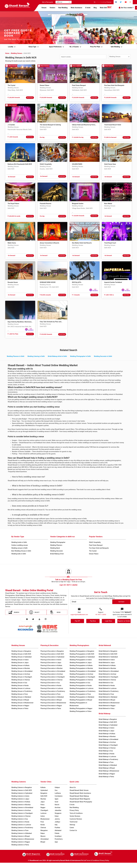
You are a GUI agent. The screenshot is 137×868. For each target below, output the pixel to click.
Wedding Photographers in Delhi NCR (82, 654)
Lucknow (44, 813)
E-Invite (88, 8)
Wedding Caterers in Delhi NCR (22, 790)
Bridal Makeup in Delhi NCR (108, 722)
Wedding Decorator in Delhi (103, 356)
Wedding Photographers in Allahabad (82, 697)
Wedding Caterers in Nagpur (21, 842)
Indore (43, 816)
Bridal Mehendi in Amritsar (107, 674)
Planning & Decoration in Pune (50, 694)
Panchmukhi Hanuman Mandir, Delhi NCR (20, 130)
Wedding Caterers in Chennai (21, 816)
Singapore (58, 813)
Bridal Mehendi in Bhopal (107, 700)
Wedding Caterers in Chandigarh (22, 813)
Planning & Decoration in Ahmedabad (53, 671)
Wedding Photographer (58, 542)
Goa (56, 790)
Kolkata (43, 787)
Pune (42, 822)
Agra (56, 842)
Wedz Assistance (76, 8)
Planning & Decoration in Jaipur (51, 663)
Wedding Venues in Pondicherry (22, 691)
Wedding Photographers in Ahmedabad (82, 671)
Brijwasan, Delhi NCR (47, 90)
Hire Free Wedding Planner (103, 2)
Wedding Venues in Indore (20, 660)
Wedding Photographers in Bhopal (81, 700)
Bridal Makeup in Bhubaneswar (109, 771)
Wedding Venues (17, 53)
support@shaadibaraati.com (79, 615)
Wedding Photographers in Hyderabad (82, 657)
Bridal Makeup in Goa (106, 751)
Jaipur (43, 802)
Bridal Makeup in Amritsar (107, 742)
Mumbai (43, 799)
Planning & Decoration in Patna (51, 708)
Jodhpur (57, 822)
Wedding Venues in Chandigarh (22, 677)
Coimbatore (59, 796)
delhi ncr (61, 2)
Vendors (52, 8)
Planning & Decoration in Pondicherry (53, 691)
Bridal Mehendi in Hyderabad (108, 657)
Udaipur (57, 787)
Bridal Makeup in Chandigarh (108, 745)
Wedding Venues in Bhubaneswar (22, 703)
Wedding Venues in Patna (20, 708)
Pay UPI (77, 621)
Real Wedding (63, 8)
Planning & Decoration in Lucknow (52, 688)
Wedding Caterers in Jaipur (20, 799)
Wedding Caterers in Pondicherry (22, 828)
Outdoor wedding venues (20, 545)
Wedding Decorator (57, 551)
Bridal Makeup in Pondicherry (108, 759)
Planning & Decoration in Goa (50, 683)
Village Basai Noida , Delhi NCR (82, 208)
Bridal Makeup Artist (57, 554)
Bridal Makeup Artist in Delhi (57, 356)
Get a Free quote (48, 2)
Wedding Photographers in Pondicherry (82, 691)
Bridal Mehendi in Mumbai (107, 668)
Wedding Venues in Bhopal (20, 700)
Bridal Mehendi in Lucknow (108, 688)
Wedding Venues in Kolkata (20, 665)
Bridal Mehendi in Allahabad (108, 697)
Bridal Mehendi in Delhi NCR (108, 654)
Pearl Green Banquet (96, 545)
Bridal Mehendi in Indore (107, 660)
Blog (95, 8)
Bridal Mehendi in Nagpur (107, 706)
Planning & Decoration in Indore (51, 660)
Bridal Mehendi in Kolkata (107, 665)
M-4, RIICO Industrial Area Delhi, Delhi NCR (20, 327)
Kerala (43, 825)
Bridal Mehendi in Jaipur (107, 663)
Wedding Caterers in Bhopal (21, 836)
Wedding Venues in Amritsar (21, 674)
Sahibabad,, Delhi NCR (79, 90)
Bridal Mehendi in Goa (106, 683)
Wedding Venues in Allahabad (21, 697)
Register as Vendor (124, 621)
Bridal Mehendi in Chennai (107, 680)
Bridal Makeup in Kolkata (107, 734)
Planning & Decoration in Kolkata (51, 665)
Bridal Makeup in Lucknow (107, 757)
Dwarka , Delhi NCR (46, 169)
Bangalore (44, 793)
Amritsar (58, 807)
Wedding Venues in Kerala (20, 686)
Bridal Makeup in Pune (106, 762)
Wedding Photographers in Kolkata (81, 665)
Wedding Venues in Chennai (21, 680)
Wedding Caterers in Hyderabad (22, 793)
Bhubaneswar (45, 819)
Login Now (108, 621)
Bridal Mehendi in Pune (106, 694)
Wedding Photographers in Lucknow (81, 688)
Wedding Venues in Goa (19, 683)
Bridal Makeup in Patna (106, 777)
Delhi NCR (27, 53)
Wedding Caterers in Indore (20, 796)
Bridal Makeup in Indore (107, 728)
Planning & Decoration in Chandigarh (53, 677)
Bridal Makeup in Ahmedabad (108, 739)
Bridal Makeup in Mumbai (107, 736)
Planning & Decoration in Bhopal (51, 700)
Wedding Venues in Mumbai (21, 668)
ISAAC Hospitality (95, 542)
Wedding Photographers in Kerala (81, 686)
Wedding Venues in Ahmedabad (22, 671)
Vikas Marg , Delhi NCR (15, 90)
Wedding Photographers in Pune (80, 694)
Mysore (43, 836)
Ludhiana (58, 793)
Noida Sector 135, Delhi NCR (49, 287)
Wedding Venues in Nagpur (20, 706)
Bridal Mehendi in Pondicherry (109, 691)
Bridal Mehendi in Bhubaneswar (109, 703)
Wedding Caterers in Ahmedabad (22, 807)
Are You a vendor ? (126, 8)
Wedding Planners (56, 545)
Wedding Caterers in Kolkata (21, 802)
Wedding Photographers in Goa (80, 683)
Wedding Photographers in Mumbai (81, 668)
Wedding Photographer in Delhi (80, 356)
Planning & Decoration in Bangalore (52, 651)
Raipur (43, 833)
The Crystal (93, 551)
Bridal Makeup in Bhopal (107, 768)
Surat (56, 802)
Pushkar (57, 828)
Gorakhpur (58, 836)
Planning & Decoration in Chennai (52, 680)
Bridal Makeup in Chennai (107, 748)
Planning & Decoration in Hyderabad (52, 657)
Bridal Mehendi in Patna (107, 708)
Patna (42, 805)
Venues (44, 8)
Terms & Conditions (93, 860)
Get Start (121, 602)
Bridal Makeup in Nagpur (107, 774)
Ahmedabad (45, 839)
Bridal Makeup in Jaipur (106, 731)
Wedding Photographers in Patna (80, 711)
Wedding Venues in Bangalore (21, 651)
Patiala (57, 833)
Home (7, 53)
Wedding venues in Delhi (19, 548)
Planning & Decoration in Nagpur (51, 706)
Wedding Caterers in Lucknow (21, 825)
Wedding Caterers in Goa (20, 819)
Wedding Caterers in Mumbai (21, 805)
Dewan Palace (94, 554)
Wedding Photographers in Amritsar (81, 674)
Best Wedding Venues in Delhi (21, 551)
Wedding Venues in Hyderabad (21, 657)
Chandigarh (44, 810)
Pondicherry (59, 839)
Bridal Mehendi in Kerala (107, 686)
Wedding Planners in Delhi (16, 356)
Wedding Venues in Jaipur (20, 663)
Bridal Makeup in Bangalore (108, 719)
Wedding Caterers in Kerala (20, 822)
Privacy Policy (104, 860)
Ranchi (57, 805)
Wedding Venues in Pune (20, 694)
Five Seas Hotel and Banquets (99, 548)
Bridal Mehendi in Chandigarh (108, 677)
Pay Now (93, 621)
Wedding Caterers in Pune (20, 830)
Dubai (57, 816)
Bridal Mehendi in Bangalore (108, 651)
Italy (56, 825)
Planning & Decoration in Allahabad (52, 697)
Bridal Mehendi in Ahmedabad (109, 671)
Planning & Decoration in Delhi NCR (52, 654)
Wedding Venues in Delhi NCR (21, 654)
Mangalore (44, 830)
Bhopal (43, 842)
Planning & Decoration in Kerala (51, 686)
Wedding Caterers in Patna (20, 845)
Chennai (43, 828)
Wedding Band (55, 548)
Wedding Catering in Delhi (36, 356)
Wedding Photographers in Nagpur (81, 708)
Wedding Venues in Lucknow (21, 688)
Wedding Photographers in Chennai (81, 680)
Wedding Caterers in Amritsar (21, 810)
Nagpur (43, 807)
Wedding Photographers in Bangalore (82, 651)
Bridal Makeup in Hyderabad (108, 725)
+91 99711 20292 (101, 615)
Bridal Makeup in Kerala (106, 754)
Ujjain (57, 799)
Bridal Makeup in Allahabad (108, 765)
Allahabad (58, 830)
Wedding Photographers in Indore (81, 660)
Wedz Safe (106, 7)
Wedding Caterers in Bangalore (22, 787)
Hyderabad (44, 790)
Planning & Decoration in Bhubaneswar (53, 703)
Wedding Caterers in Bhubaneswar (23, 839)
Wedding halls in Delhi (19, 554)
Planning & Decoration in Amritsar (52, 674)
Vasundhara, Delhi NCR (112, 90)
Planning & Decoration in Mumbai (52, 668)
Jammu (57, 819)
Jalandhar (58, 810)
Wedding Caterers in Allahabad (22, 833)
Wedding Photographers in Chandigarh (82, 677)
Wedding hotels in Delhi (19, 542)
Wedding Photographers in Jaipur (81, 663)
